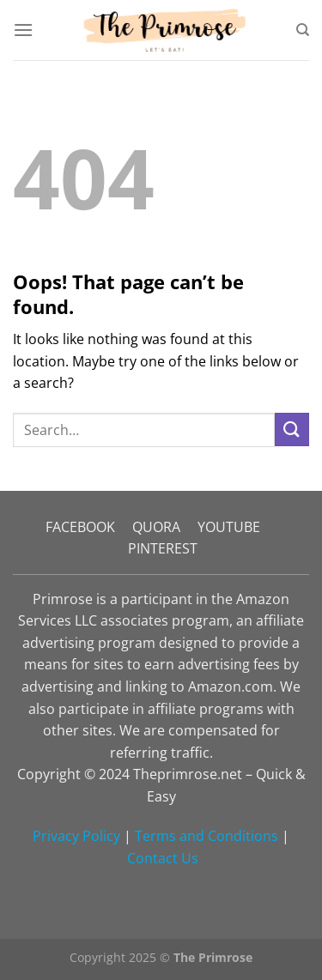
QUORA (156, 527)
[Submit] (292, 430)
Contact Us (163, 858)
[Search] (303, 30)
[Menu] (23, 30)
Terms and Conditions (207, 836)
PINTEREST (163, 548)
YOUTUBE (229, 527)
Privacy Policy (76, 836)
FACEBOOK (80, 527)
